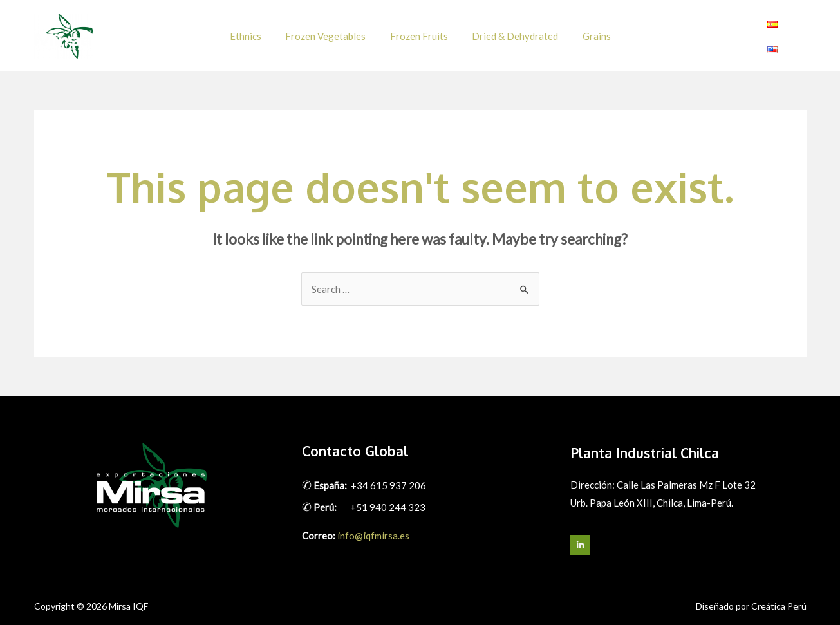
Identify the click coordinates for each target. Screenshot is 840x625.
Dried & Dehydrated (510, 32)
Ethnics (255, 32)
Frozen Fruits (419, 32)
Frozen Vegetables (331, 32)
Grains (587, 32)
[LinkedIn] (580, 538)
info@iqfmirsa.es (373, 528)
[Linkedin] (798, 33)
